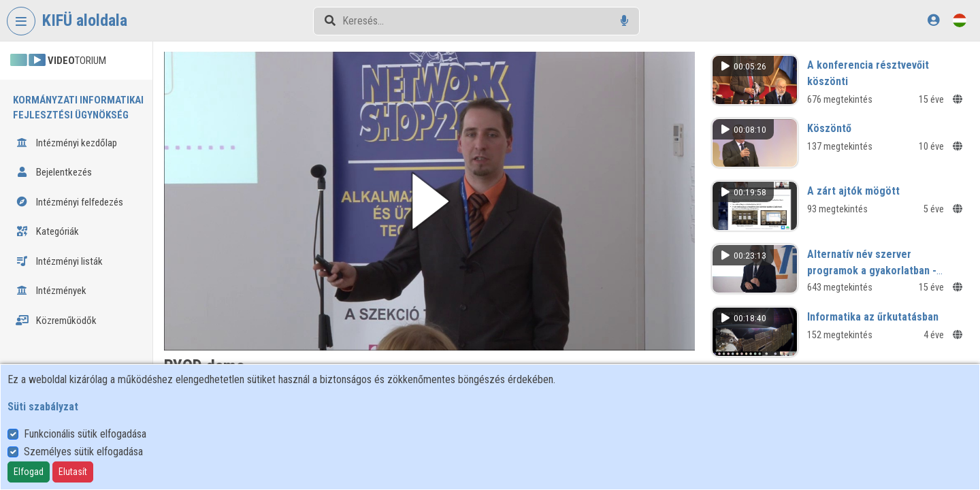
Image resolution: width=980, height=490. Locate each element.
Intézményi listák (59, 261)
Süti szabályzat (43, 407)
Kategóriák (47, 231)
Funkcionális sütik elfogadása (85, 434)
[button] (434, 200)
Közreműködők (56, 321)
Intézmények (51, 291)
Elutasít (73, 472)
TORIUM (58, 61)
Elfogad (29, 472)
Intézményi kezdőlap (66, 143)
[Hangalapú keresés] (624, 21)
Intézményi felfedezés (69, 202)
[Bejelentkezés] (933, 20)
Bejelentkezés (54, 172)
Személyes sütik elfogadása (83, 452)
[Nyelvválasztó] (960, 20)
